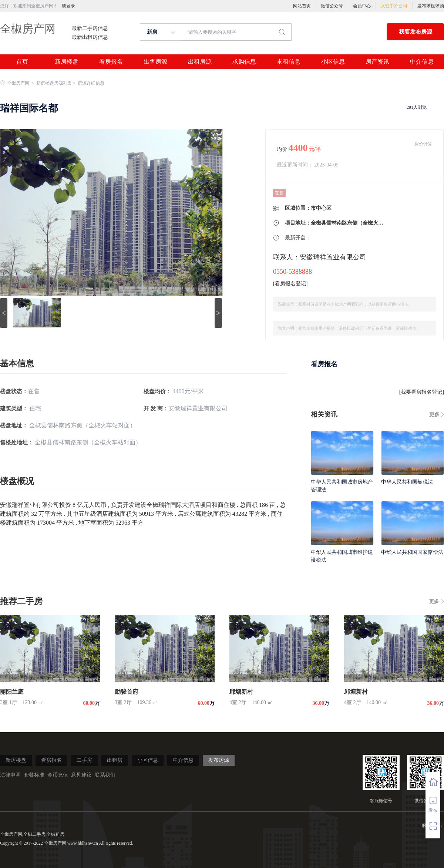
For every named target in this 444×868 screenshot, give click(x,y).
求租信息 (289, 62)
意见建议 (81, 775)
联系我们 (105, 775)
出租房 (115, 760)
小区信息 (333, 62)
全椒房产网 (28, 29)
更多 (434, 415)
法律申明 (10, 775)
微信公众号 (332, 6)
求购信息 (244, 62)
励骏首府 (127, 692)
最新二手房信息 (90, 28)
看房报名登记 (290, 284)
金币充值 (58, 775)
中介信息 (422, 62)
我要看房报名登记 (421, 392)
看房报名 (111, 62)
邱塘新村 (241, 692)
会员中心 (362, 6)
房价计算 (423, 144)
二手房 (84, 760)
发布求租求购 (431, 6)
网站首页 (302, 6)
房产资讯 (377, 62)
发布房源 (219, 760)
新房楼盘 (67, 62)
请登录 (68, 6)
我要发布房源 (416, 32)
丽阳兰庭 (12, 692)
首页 (22, 62)
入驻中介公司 (394, 6)
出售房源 (155, 62)
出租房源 (200, 62)
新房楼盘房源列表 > (56, 83)
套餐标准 (34, 775)
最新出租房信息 (90, 37)
